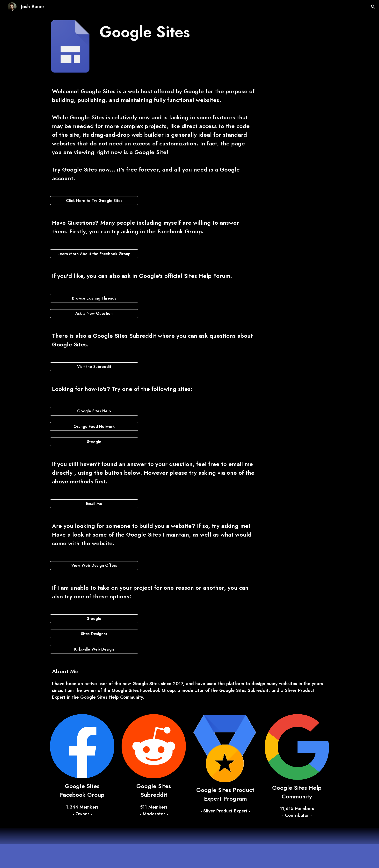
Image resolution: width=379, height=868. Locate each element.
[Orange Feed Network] (94, 427)
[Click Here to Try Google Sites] (94, 201)
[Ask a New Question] (94, 313)
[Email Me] (94, 504)
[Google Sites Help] (94, 411)
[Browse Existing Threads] (94, 298)
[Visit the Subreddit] (94, 367)
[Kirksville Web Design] (94, 649)
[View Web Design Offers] (94, 565)
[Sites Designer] (94, 634)
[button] (373, 7)
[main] (178, 32)
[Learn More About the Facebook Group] (94, 254)
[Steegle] (94, 442)
